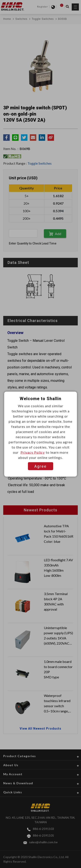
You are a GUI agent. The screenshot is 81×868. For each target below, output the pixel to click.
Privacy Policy (33, 452)
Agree (40, 466)
